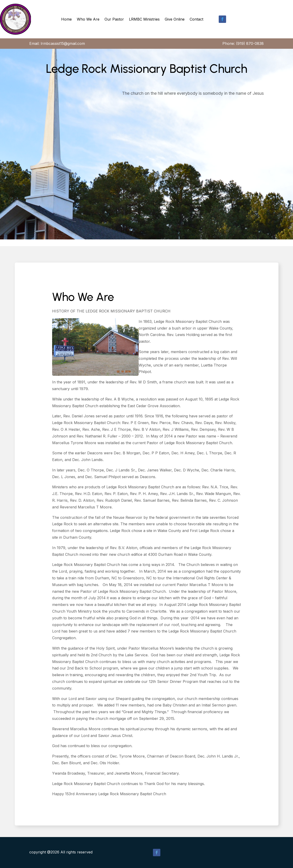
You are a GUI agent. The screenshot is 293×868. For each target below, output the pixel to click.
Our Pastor (114, 19)
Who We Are (88, 19)
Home (66, 19)
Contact (196, 19)
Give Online (175, 19)
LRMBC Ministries (144, 19)
